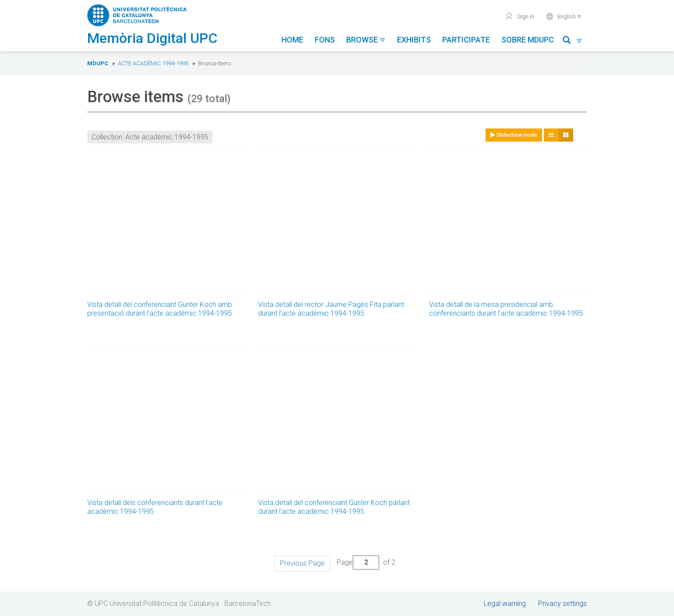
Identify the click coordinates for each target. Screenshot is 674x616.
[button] (573, 41)
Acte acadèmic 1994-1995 (153, 63)
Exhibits (414, 40)
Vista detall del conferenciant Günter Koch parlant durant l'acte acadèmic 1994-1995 (334, 507)
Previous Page (302, 563)
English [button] (564, 16)
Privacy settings (562, 604)
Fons (325, 40)
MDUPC (98, 63)
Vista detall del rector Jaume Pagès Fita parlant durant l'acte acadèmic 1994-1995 (331, 309)
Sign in (520, 16)
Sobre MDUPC (528, 40)
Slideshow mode (514, 135)
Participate (466, 40)
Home (292, 40)
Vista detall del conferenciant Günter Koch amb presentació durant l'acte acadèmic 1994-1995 (160, 309)
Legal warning (505, 604)
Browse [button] (366, 40)
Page (358, 563)
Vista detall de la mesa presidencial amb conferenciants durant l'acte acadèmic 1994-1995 (506, 309)
